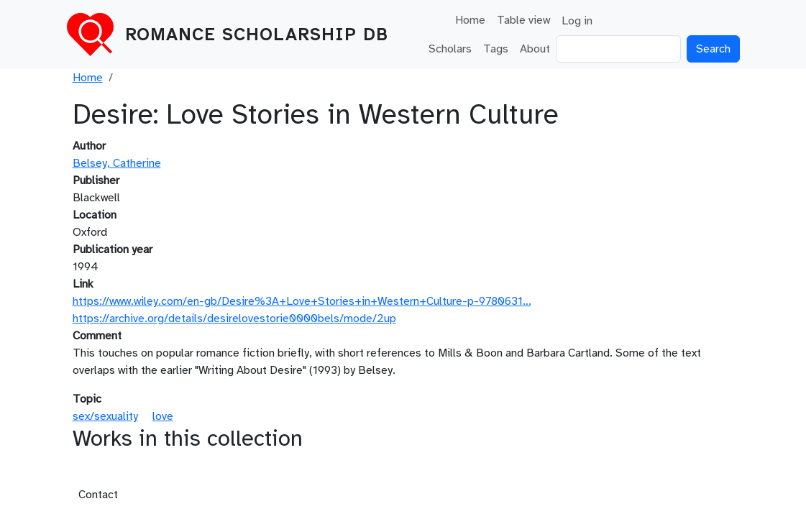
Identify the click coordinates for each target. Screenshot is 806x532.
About (535, 49)
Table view (523, 20)
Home (470, 20)
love (163, 416)
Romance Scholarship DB (257, 35)
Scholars (450, 49)
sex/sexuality (105, 416)
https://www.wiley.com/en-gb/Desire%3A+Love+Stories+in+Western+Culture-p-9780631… (302, 301)
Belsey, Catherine (117, 163)
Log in (577, 21)
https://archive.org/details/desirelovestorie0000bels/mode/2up (234, 318)
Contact (98, 495)
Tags (496, 49)
